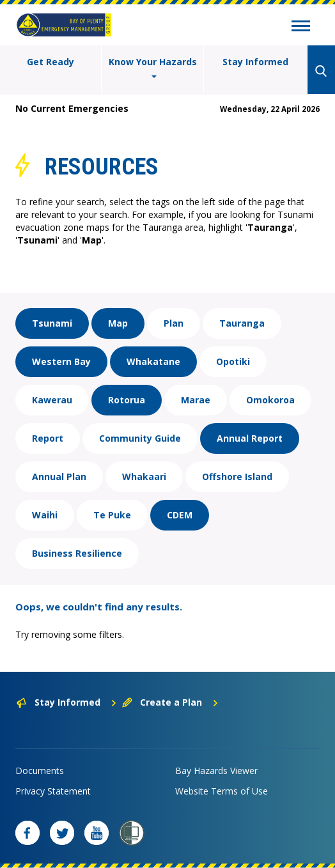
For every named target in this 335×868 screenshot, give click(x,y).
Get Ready (51, 62)
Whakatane (153, 361)
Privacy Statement (53, 791)
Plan (174, 323)
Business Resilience (77, 553)
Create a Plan (170, 702)
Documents (40, 771)
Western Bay (61, 361)
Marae (196, 400)
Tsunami (52, 323)
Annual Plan (59, 477)
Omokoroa (270, 400)
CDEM (180, 515)
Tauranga (242, 323)
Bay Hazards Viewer (216, 771)
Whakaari (144, 477)
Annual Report (250, 438)
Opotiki (233, 361)
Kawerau (52, 400)
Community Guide (140, 438)
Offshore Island (237, 477)
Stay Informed (255, 62)
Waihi (45, 515)
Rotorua (127, 400)
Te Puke (112, 515)
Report (48, 438)
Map (118, 323)
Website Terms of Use (222, 791)
